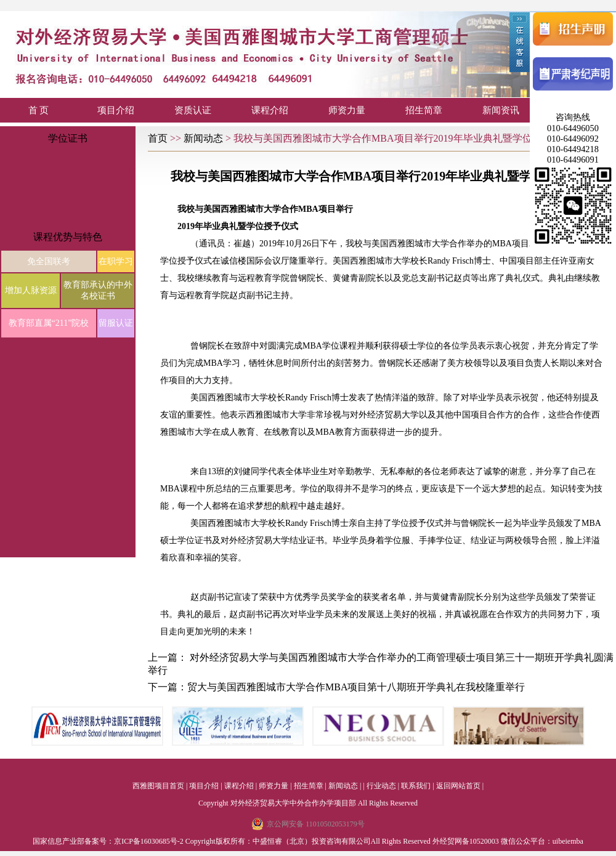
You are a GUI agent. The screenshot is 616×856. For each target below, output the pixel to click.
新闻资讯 (501, 110)
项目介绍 (116, 110)
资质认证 (193, 110)
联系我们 (416, 786)
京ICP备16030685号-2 (149, 841)
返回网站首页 (458, 786)
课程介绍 (270, 110)
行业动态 (381, 786)
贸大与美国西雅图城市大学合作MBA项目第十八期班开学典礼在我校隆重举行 (356, 687)
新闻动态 (205, 138)
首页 (159, 138)
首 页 (39, 110)
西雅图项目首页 (158, 786)
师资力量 (347, 110)
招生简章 (424, 110)
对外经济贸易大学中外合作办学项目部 (293, 803)
